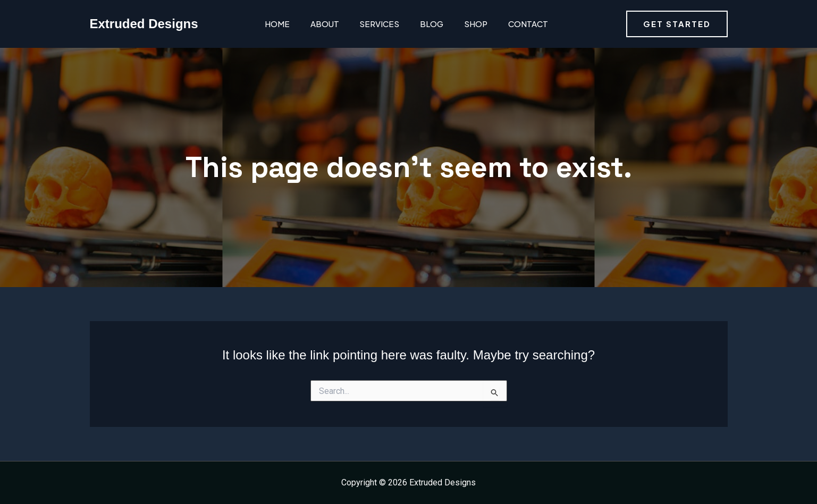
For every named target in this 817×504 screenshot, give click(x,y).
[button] (677, 24)
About (321, 24)
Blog (424, 24)
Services (373, 24)
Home (275, 24)
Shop (466, 24)
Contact (516, 24)
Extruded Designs (144, 24)
